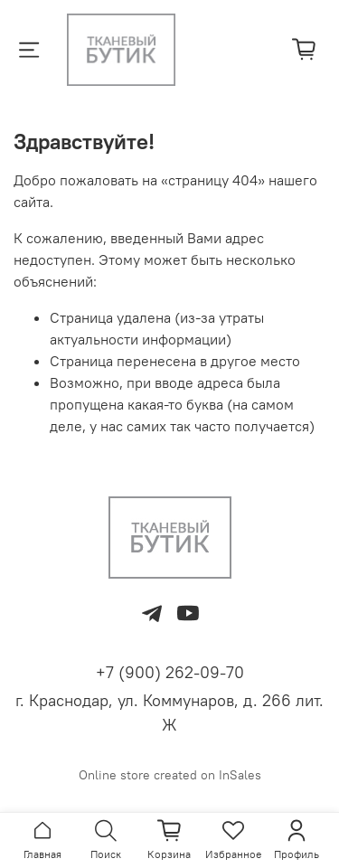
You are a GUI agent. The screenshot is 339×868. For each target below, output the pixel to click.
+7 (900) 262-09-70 (170, 672)
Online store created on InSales (170, 775)
